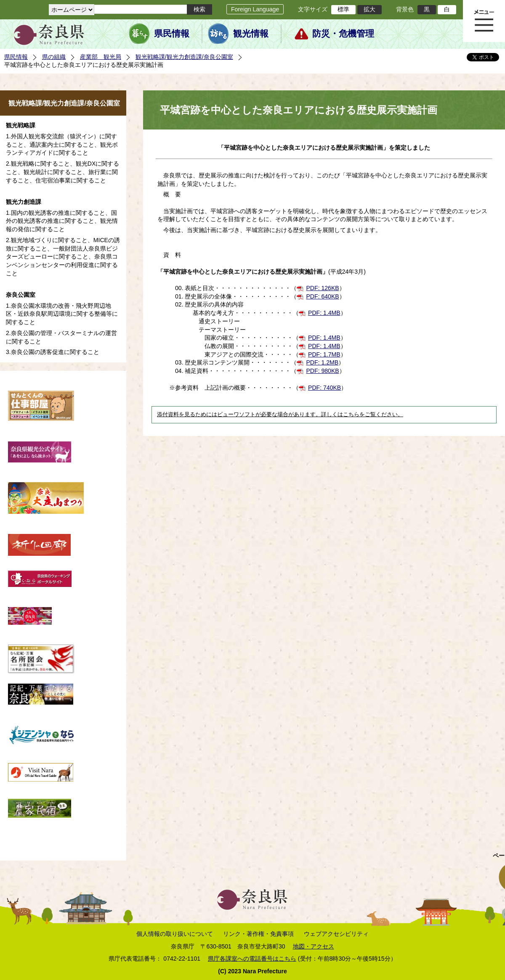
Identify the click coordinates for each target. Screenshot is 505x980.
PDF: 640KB (322, 296)
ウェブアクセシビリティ (336, 934)
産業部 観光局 (101, 57)
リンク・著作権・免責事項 (258, 934)
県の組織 (54, 57)
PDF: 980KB (322, 371)
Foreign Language (255, 9)
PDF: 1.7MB (324, 354)
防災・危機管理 (343, 34)
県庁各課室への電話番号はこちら (252, 959)
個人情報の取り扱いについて (175, 934)
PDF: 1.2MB (322, 362)
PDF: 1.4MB (324, 313)
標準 (343, 9)
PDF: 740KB (324, 388)
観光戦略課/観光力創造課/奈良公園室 (184, 57)
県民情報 (172, 34)
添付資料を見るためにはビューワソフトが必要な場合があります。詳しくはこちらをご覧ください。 (280, 415)
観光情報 (251, 34)
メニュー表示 (484, 21)
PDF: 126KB (322, 288)
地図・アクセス (314, 946)
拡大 (369, 9)
